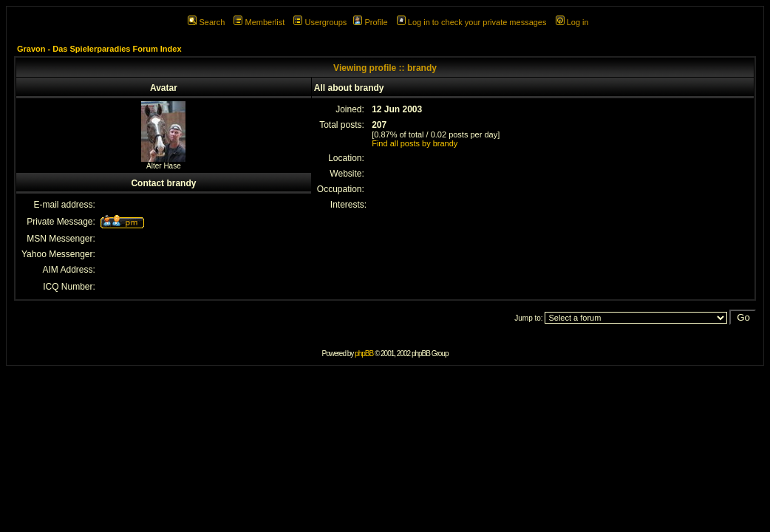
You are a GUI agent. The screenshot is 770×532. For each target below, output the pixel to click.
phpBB (364, 354)
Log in (572, 22)
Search (206, 22)
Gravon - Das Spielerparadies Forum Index (99, 49)
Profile (370, 22)
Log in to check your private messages (472, 22)
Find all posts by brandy (415, 143)
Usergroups (320, 22)
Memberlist (259, 22)
